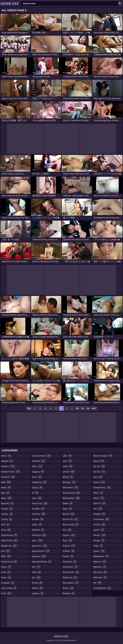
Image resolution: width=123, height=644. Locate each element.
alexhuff (7, 461)
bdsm (6, 498)
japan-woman (41, 551)
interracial (39, 535)
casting (7, 519)
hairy (37, 498)
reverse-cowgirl (103, 456)
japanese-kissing (42, 562)
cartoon (7, 514)
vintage (99, 540)
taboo (98, 493)
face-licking (9, 588)
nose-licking (71, 525)
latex (67, 456)
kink (36, 567)
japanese (39, 556)
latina (68, 466)
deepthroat (9, 546)
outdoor (69, 551)
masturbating (71, 493)
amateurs (8, 477)
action (6, 456)
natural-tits (70, 519)
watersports (101, 556)
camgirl (7, 509)
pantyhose (69, 562)
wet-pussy (100, 572)
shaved (99, 482)
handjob (38, 509)
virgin (98, 546)
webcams (100, 567)
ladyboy (38, 593)
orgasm (69, 535)
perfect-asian (71, 572)
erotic (6, 572)
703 (83, 408)
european (8, 583)
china (6, 530)
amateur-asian (10, 472)
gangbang (39, 482)
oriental (69, 546)
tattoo (99, 498)
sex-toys (99, 472)
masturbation (71, 498)
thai (98, 509)
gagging (38, 472)
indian (37, 525)
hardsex (38, 519)
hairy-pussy (40, 503)
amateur (8, 466)
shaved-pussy (102, 488)
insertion (38, 530)
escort (6, 577)
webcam (100, 562)
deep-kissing (9, 535)
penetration (70, 567)
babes (6, 488)
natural (69, 514)
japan (37, 540)
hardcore (39, 514)
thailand (99, 514)
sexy (98, 477)
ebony (6, 567)
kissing (37, 583)
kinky (37, 572)
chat (5, 525)
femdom (38, 461)
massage (69, 482)
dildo (6, 556)
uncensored (101, 519)
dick (6, 551)
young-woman (102, 588)
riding (99, 461)
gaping (37, 488)
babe (6, 482)
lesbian (69, 472)
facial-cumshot (41, 456)
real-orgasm (71, 583)
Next (94, 408)
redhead (69, 593)
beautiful (7, 503)
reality (68, 588)
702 (77, 408)
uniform (99, 525)
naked (68, 503)
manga (68, 477)
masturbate (70, 488)
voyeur (99, 551)
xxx (97, 583)
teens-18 (100, 503)
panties (68, 556)
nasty (67, 509)
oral (67, 530)
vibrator (100, 535)
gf (35, 493)
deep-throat (9, 540)
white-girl (100, 577)
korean (37, 588)
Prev (29, 408)
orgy (67, 540)
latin (67, 461)
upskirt (99, 530)
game (37, 477)
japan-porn (40, 546)
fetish (37, 466)
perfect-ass (70, 577)
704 (88, 408)
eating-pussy (9, 562)
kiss (36, 577)
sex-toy (99, 466)
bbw (5, 493)
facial (6, 593)
